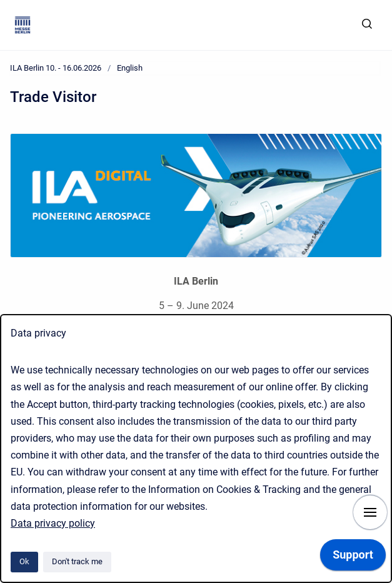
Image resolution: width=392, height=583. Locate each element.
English (130, 68)
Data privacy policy (53, 523)
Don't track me (77, 561)
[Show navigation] (370, 512)
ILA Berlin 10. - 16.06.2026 (56, 68)
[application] (353, 558)
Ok (24, 561)
